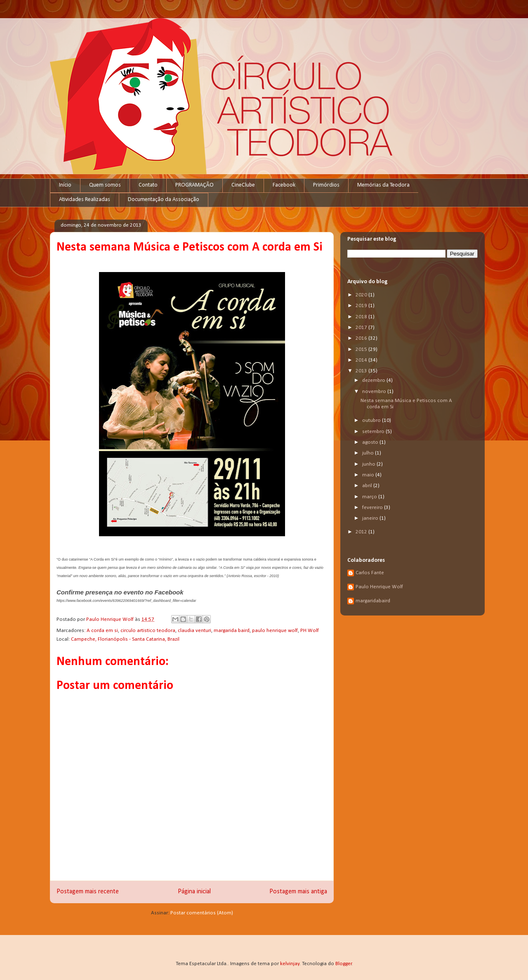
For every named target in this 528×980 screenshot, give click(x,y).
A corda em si (102, 631)
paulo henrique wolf (275, 631)
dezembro (374, 380)
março (370, 497)
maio (369, 475)
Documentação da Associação (164, 200)
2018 (362, 317)
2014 (362, 360)
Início (65, 185)
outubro (372, 420)
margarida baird (232, 631)
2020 (362, 295)
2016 (362, 338)
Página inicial (194, 892)
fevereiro (373, 508)
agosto (371, 442)
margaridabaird (373, 601)
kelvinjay (290, 964)
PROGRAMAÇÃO (194, 185)
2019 (362, 306)
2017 (362, 328)
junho (369, 464)
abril (368, 486)
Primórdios (326, 185)
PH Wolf (310, 631)
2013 (362, 371)
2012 (362, 532)
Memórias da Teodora (383, 185)
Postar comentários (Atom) (202, 913)
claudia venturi (194, 631)
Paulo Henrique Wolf (379, 587)
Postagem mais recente (88, 892)
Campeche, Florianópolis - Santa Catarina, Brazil (125, 639)
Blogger (344, 964)
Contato (148, 185)
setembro (374, 432)
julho (369, 453)
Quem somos (105, 185)
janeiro (371, 518)
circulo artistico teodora (148, 631)
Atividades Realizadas (85, 200)
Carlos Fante (370, 573)
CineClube (243, 185)
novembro (375, 392)
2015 (362, 349)
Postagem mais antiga (298, 892)
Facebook (284, 185)
